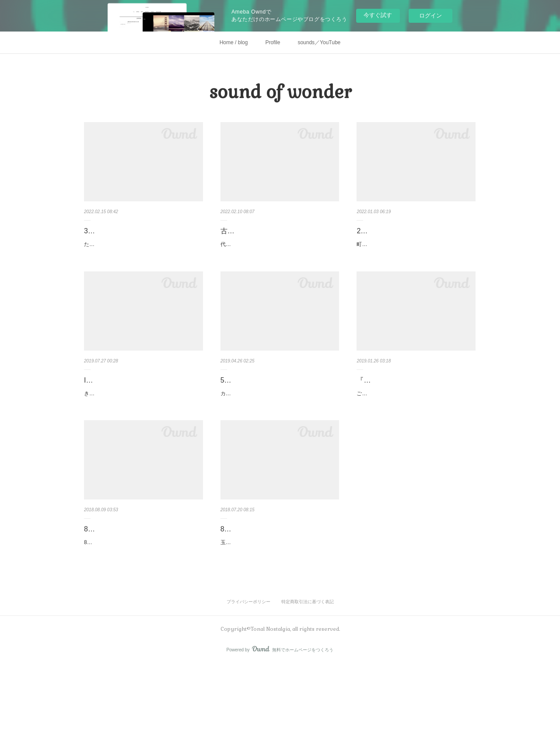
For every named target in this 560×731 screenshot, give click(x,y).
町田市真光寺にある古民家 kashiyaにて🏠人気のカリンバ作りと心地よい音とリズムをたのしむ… (414, 262)
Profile (273, 42)
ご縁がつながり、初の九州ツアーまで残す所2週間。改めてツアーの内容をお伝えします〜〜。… (414, 433)
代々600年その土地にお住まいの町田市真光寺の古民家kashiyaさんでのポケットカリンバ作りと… (279, 262)
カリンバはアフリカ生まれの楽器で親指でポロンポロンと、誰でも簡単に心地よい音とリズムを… (278, 433)
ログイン (430, 16)
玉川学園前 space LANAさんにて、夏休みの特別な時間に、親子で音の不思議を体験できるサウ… (278, 604)
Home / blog (234, 42)
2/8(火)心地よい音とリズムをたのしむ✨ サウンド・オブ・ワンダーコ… (414, 237)
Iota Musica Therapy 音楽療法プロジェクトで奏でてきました (141, 408)
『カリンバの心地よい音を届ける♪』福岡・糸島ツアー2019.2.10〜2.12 (414, 408)
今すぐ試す (378, 15)
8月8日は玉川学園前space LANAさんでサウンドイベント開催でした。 (141, 604)
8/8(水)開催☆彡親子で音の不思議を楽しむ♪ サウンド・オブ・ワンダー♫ (278, 580)
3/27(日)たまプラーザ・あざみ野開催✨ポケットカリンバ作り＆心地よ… (142, 237)
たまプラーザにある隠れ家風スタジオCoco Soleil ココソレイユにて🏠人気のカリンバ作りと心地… (142, 262)
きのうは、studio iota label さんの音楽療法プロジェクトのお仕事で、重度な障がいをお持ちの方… (142, 433)
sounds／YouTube (319, 42)
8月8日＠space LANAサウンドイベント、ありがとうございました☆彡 (142, 580)
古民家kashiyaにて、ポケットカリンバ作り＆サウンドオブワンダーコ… (278, 237)
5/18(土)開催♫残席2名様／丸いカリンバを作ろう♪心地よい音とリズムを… (280, 408)
